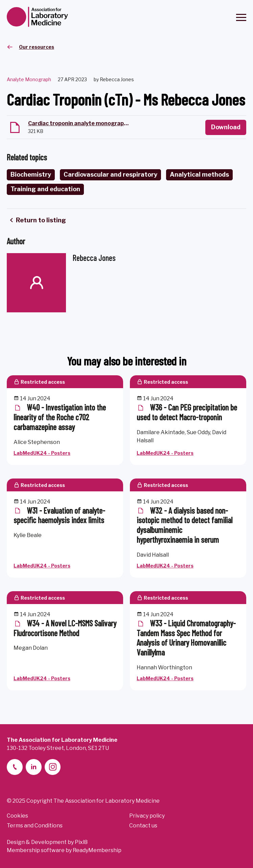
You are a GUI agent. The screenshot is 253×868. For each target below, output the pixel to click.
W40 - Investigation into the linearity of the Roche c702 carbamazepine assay (60, 417)
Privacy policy (147, 816)
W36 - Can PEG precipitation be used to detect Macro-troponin (187, 412)
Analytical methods (199, 174)
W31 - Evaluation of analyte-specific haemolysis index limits (59, 515)
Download (226, 127)
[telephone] (15, 767)
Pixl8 (81, 842)
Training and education (45, 189)
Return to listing (41, 220)
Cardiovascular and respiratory (110, 174)
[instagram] (53, 767)
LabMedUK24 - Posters (42, 453)
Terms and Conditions (35, 826)
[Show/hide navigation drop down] (241, 17)
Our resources (37, 47)
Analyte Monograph (29, 79)
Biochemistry (31, 174)
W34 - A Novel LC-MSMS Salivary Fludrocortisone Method (65, 628)
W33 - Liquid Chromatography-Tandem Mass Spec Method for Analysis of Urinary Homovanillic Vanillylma (186, 638)
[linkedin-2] (34, 767)
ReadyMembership (97, 850)
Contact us (143, 826)
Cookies (17, 816)
